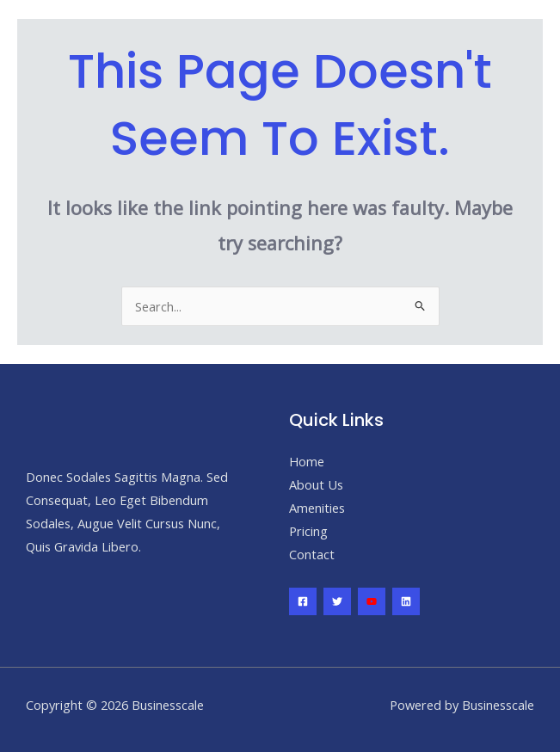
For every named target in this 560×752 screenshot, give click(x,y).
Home (307, 461)
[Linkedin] (406, 601)
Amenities (317, 508)
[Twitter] (337, 601)
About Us (316, 484)
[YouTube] (372, 601)
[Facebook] (303, 601)
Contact (312, 554)
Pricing (308, 531)
